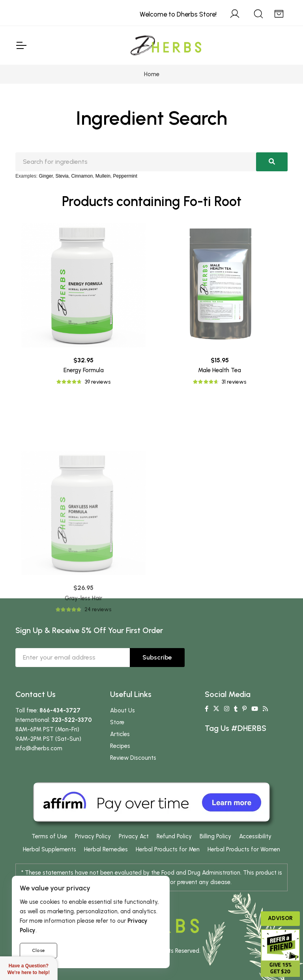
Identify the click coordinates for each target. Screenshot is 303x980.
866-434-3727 (60, 710)
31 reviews (234, 382)
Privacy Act (134, 836)
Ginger (46, 176)
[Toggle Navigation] (21, 45)
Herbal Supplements (50, 849)
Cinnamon (82, 176)
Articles (120, 734)
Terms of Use (49, 836)
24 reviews (98, 680)
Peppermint (125, 176)
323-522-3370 (72, 720)
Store (117, 722)
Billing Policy (215, 836)
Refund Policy (174, 836)
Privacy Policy (93, 836)
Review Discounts (133, 758)
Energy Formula (84, 370)
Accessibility (255, 836)
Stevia (62, 176)
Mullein (103, 176)
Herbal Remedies (106, 849)
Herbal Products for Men (168, 849)
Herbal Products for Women (244, 849)
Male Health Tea (220, 370)
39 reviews (98, 382)
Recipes (120, 746)
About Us (123, 710)
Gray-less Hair (83, 669)
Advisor (280, 918)
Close (38, 950)
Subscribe (157, 657)
